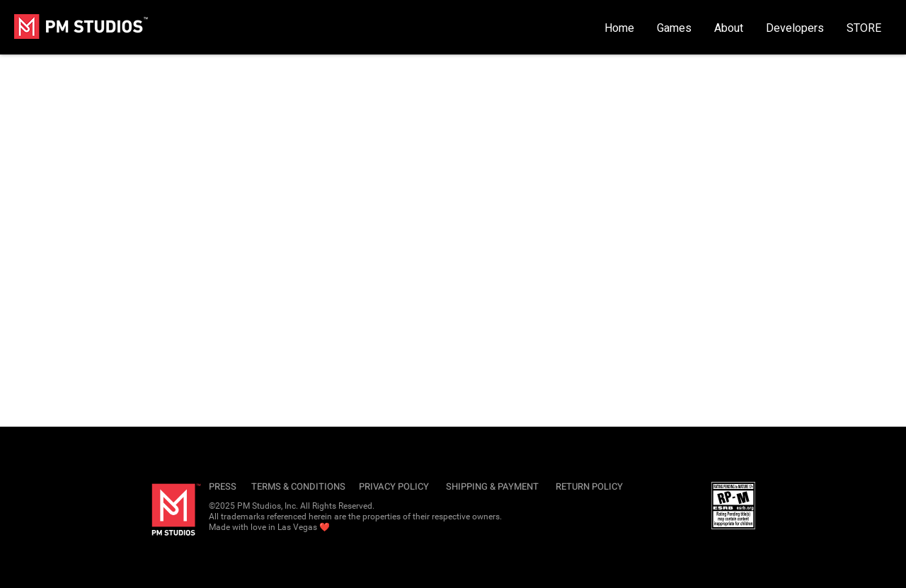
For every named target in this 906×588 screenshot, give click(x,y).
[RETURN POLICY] (591, 487)
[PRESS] (225, 487)
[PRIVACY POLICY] (396, 487)
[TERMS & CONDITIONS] (300, 487)
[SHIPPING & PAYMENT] (494, 487)
